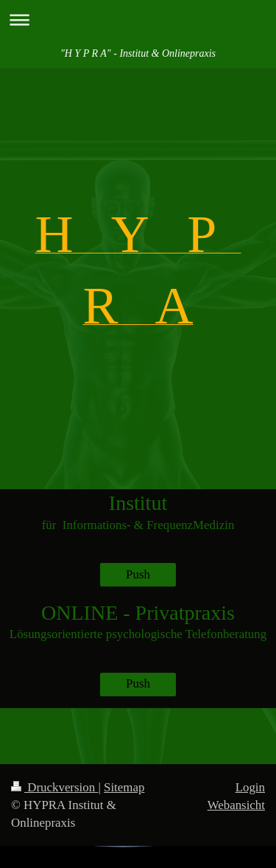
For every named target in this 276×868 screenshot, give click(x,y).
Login (250, 787)
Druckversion (54, 787)
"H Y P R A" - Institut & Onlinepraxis (138, 53)
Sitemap (124, 787)
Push (138, 574)
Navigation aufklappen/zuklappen (138, 20)
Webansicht (236, 805)
